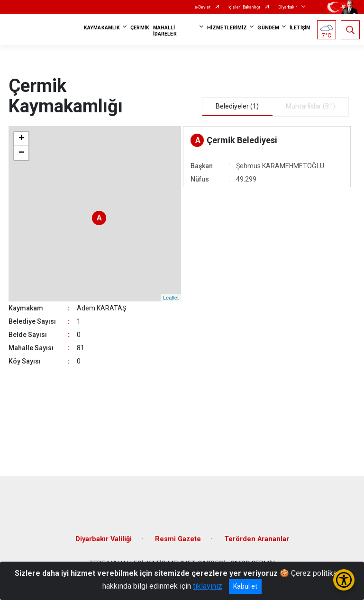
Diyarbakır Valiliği (104, 539)
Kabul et (245, 586)
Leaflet (171, 298)
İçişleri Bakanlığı (244, 7)
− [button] (22, 153)
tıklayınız (208, 586)
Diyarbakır (288, 7)
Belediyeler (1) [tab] (237, 106)
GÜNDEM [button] (268, 28)
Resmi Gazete (178, 539)
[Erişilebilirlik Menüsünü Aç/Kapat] (344, 580)
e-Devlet (203, 7)
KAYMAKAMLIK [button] (102, 28)
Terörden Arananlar (257, 539)
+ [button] (22, 139)
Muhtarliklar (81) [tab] (310, 106)
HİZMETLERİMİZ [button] (227, 28)
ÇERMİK (140, 28)
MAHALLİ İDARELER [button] (165, 31)
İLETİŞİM (300, 28)
